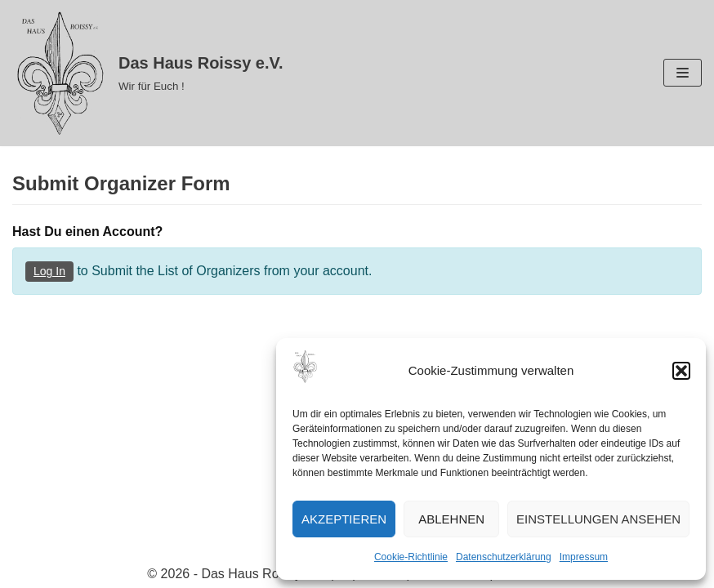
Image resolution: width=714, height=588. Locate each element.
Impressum (584, 557)
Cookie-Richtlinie (411, 557)
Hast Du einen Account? (87, 232)
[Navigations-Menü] (683, 73)
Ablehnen (451, 519)
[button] (681, 371)
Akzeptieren (344, 519)
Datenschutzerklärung (504, 557)
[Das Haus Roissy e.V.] (148, 73)
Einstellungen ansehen (598, 519)
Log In (49, 271)
